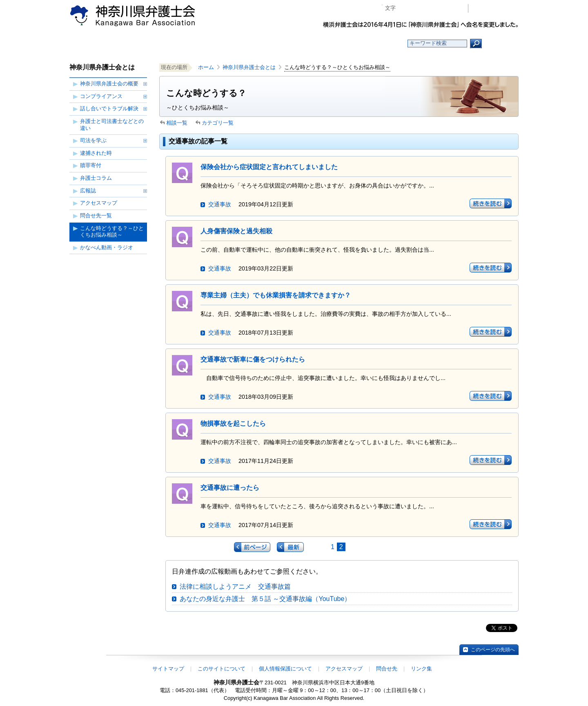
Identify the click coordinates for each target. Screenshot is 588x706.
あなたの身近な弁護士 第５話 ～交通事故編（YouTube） (265, 599)
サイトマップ (168, 669)
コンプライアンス (101, 96)
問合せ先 (387, 669)
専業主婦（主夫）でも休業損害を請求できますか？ (276, 295)
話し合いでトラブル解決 (109, 108)
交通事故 (220, 204)
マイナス (405, 8)
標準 (418, 8)
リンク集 (421, 669)
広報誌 (88, 191)
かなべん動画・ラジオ (107, 247)
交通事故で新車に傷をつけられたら (253, 359)
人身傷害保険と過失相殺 (236, 231)
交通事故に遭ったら (230, 488)
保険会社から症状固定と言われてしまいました (269, 167)
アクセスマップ (99, 203)
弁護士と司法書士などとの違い (112, 125)
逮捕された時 (96, 153)
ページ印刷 (450, 8)
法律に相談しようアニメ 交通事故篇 (235, 586)
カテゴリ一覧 (218, 123)
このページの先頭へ (493, 650)
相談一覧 (177, 123)
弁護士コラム (96, 178)
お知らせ (195, 44)
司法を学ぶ (93, 140)
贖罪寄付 (91, 165)
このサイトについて (222, 669)
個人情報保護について (285, 669)
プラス (430, 8)
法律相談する (313, 44)
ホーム (136, 44)
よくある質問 (373, 44)
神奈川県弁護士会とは (249, 67)
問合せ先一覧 (96, 216)
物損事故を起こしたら (233, 423)
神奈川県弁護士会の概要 (109, 84)
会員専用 (496, 8)
